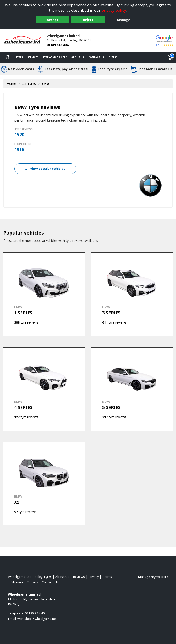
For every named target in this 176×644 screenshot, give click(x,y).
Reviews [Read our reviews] (79, 577)
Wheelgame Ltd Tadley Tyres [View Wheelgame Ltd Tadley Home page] (30, 577)
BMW (46, 84)
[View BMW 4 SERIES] (44, 389)
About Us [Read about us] (62, 577)
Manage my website (153, 577)
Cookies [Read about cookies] (32, 582)
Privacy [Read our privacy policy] (94, 577)
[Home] (7, 57)
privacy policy (114, 10)
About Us (78, 57)
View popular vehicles (45, 169)
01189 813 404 (58, 45)
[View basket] (171, 57)
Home (11, 84)
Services (33, 57)
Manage (124, 20)
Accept (52, 20)
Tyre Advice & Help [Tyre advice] (55, 57)
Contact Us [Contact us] (96, 57)
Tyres (19, 57)
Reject (88, 20)
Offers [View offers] (113, 57)
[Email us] (37, 619)
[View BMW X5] (44, 483)
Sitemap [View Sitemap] (17, 582)
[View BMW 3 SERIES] (132, 294)
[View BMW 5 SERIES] (132, 389)
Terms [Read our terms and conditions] (107, 577)
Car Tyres (29, 84)
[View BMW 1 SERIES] (44, 294)
